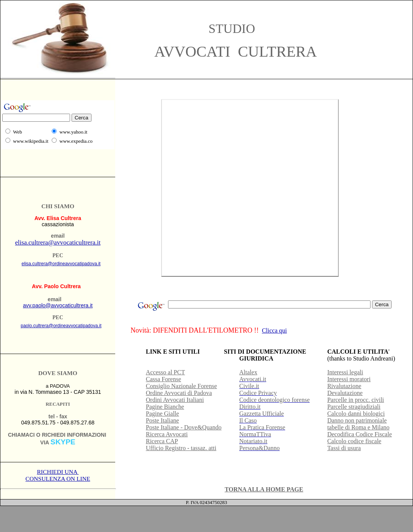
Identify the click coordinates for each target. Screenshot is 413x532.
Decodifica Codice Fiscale (360, 434)
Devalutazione (345, 393)
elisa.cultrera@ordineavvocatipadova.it (61, 264)
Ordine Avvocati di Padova (179, 393)
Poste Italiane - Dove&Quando (184, 427)
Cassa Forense (163, 379)
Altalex (248, 372)
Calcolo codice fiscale (354, 441)
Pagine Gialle (162, 414)
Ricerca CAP (162, 441)
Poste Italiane (162, 420)
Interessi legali (345, 372)
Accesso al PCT (165, 372)
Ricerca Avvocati (167, 434)
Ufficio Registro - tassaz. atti (181, 448)
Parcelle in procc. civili (356, 400)
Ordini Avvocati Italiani (175, 400)
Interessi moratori (349, 379)
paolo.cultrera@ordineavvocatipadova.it (61, 326)
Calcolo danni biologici (356, 414)
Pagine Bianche (165, 407)
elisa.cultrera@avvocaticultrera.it (58, 242)
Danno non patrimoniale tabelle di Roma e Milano (358, 424)
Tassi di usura (344, 448)
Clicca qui (274, 330)
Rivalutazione (344, 386)
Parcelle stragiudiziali (354, 407)
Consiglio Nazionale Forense (181, 386)
